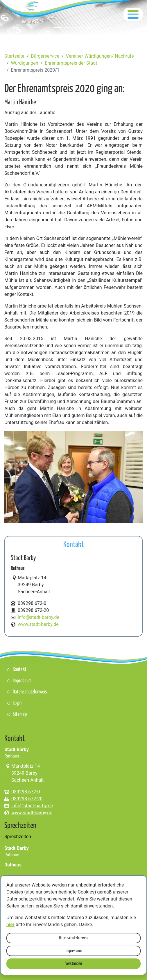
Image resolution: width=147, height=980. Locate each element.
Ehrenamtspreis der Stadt (71, 63)
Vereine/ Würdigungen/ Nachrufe (100, 56)
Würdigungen (25, 63)
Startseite (14, 56)
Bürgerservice (45, 56)
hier (10, 925)
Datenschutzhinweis (74, 938)
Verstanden (74, 964)
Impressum (74, 951)
